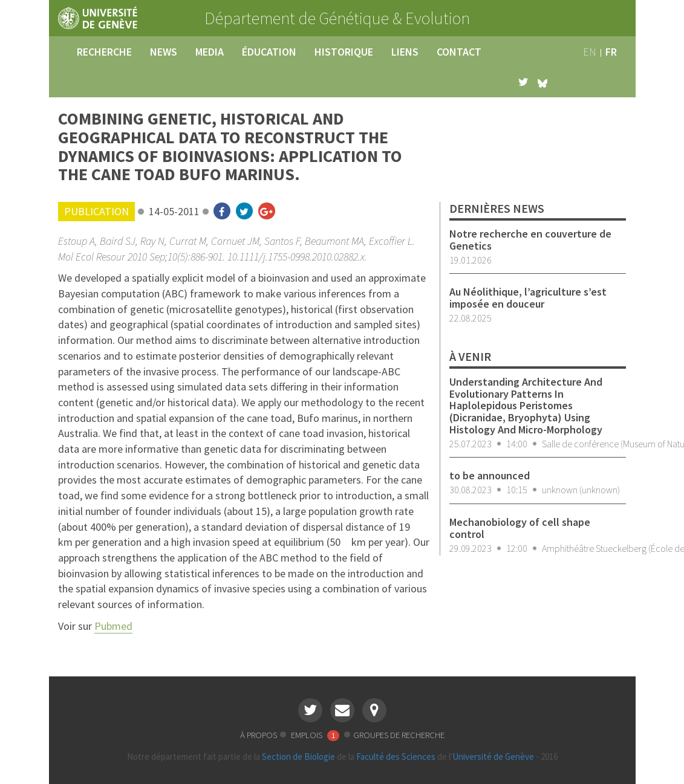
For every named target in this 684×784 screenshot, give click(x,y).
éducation (269, 52)
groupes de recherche (399, 735)
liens (405, 52)
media (210, 52)
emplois (316, 735)
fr (611, 52)
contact (459, 52)
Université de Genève (493, 756)
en (590, 52)
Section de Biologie (298, 756)
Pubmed (113, 626)
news (164, 52)
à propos (259, 735)
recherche (104, 52)
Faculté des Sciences (396, 756)
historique (344, 52)
